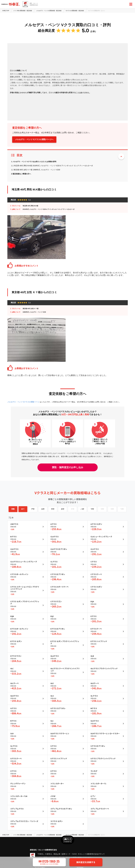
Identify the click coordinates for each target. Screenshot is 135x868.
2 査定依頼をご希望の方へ (21, 174)
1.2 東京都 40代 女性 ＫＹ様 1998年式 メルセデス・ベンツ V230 (36, 170)
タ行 (63, 509)
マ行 (92, 509)
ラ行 (112, 509)
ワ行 (122, 509)
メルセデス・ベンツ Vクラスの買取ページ (24, 402)
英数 (13, 509)
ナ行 (72, 509)
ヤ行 (102, 509)
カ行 (43, 509)
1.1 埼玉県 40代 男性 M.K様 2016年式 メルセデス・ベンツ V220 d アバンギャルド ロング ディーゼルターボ (52, 166)
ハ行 (82, 509)
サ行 (53, 509)
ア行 (33, 509)
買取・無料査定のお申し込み (68, 467)
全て (23, 509)
